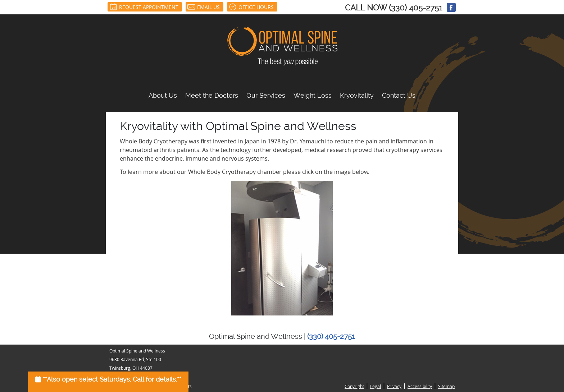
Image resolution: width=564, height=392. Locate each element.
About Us (163, 95)
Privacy (394, 386)
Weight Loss (313, 95)
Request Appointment (144, 7)
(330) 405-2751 (415, 8)
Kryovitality (357, 95)
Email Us (204, 7)
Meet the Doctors (212, 95)
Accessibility (420, 386)
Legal (376, 386)
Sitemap (446, 386)
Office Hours (251, 7)
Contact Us (399, 95)
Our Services (266, 95)
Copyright (354, 386)
